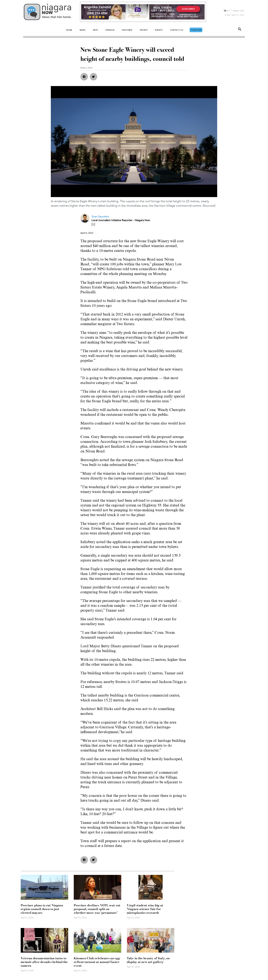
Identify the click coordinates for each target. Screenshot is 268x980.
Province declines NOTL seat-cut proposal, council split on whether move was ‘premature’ (97, 909)
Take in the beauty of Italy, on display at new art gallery (148, 960)
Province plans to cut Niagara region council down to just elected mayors (42, 909)
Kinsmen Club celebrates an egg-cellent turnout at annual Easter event (97, 962)
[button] (240, 30)
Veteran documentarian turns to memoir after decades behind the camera (44, 962)
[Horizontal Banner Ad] (143, 12)
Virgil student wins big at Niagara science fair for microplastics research (145, 909)
